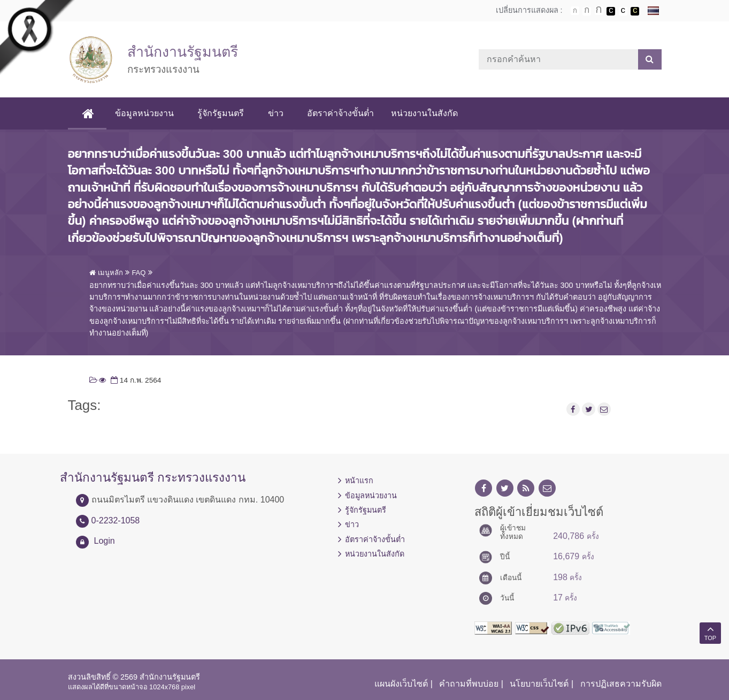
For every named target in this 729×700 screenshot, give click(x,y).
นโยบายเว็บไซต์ (539, 684)
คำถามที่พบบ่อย (469, 684)
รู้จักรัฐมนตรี (224, 113)
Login (105, 541)
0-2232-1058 (116, 520)
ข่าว (279, 113)
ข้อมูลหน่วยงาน (148, 113)
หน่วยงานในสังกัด (428, 113)
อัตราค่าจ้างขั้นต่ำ (344, 113)
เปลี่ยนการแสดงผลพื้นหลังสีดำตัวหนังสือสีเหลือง (635, 11)
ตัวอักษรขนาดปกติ (575, 11)
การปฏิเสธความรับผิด (621, 684)
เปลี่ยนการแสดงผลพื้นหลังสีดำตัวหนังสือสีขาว (611, 11)
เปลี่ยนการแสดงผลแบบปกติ (623, 11)
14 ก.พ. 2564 (135, 380)
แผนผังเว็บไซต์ (401, 684)
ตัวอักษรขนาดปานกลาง (587, 11)
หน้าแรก (359, 481)
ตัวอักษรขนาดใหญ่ (599, 11)
